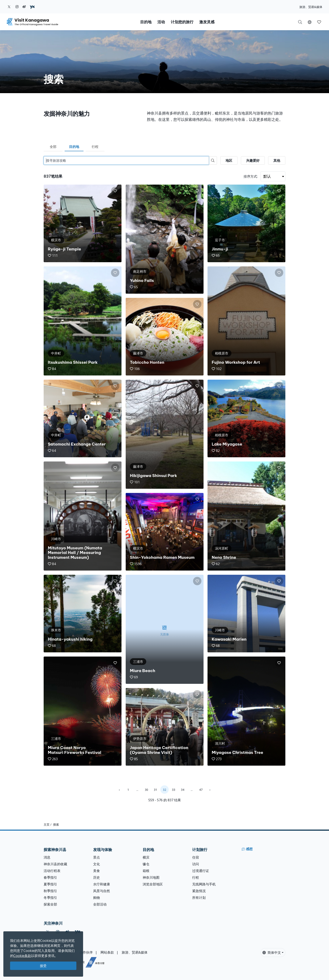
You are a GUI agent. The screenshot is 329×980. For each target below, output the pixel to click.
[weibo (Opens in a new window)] (24, 7)
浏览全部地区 (153, 884)
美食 (97, 871)
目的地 (74, 147)
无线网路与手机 (204, 884)
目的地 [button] (146, 22)
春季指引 (50, 877)
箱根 (146, 871)
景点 (97, 857)
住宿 (196, 857)
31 (155, 790)
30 (146, 790)
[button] (310, 22)
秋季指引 (50, 891)
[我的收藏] (319, 22)
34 (183, 790)
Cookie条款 (22, 956)
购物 (97, 898)
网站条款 (107, 952)
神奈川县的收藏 (55, 864)
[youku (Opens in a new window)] (32, 7)
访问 (196, 864)
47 (201, 790)
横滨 (146, 857)
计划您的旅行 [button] (182, 22)
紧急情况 (199, 891)
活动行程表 (52, 871)
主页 (47, 824)
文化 (97, 864)
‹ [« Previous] (119, 790)
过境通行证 (201, 871)
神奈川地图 (151, 877)
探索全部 (50, 904)
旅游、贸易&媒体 (311, 7)
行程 (95, 147)
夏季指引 (50, 884)
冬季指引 (50, 898)
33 (174, 790)
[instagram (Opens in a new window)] (17, 7)
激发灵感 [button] (207, 22)
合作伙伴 (86, 952)
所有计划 (199, 898)
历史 (97, 877)
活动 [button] (161, 22)
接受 (43, 966)
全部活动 (100, 904)
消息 (47, 857)
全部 (53, 147)
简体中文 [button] (272, 953)
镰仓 (146, 864)
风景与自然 (102, 891)
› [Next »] (210, 790)
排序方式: (251, 176)
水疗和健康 (102, 884)
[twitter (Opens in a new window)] (9, 7)
